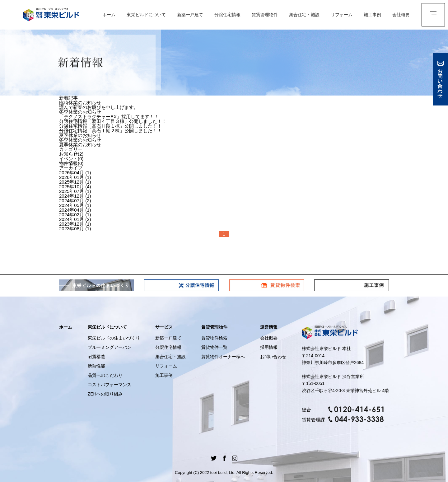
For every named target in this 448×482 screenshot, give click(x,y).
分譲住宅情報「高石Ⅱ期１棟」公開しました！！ (110, 126)
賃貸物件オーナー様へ (223, 357)
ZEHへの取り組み (105, 394)
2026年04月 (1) (75, 173)
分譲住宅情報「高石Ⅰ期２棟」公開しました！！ (110, 131)
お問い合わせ (273, 357)
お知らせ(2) (71, 154)
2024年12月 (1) (75, 196)
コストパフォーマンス (110, 385)
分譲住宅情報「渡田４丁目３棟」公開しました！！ (113, 121)
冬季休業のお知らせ (80, 112)
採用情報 (269, 347)
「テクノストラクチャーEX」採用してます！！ (109, 117)
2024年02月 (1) (75, 215)
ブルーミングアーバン (110, 347)
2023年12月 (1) (75, 224)
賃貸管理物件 (265, 15)
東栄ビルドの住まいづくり (114, 338)
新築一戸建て (190, 15)
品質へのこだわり (105, 375)
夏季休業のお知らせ (80, 135)
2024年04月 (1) (75, 210)
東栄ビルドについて (146, 15)
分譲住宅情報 (227, 15)
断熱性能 (96, 366)
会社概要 (401, 15)
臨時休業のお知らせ (80, 103)
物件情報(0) (71, 163)
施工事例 (372, 15)
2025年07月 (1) (75, 191)
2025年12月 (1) (75, 182)
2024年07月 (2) (75, 201)
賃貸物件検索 (214, 338)
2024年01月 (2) (75, 219)
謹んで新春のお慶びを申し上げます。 (99, 107)
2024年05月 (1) (75, 205)
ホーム (109, 15)
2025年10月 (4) (75, 187)
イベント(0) (71, 159)
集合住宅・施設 (304, 15)
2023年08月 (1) (75, 229)
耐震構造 (96, 357)
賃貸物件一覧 (214, 347)
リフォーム (342, 15)
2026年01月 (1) (75, 177)
